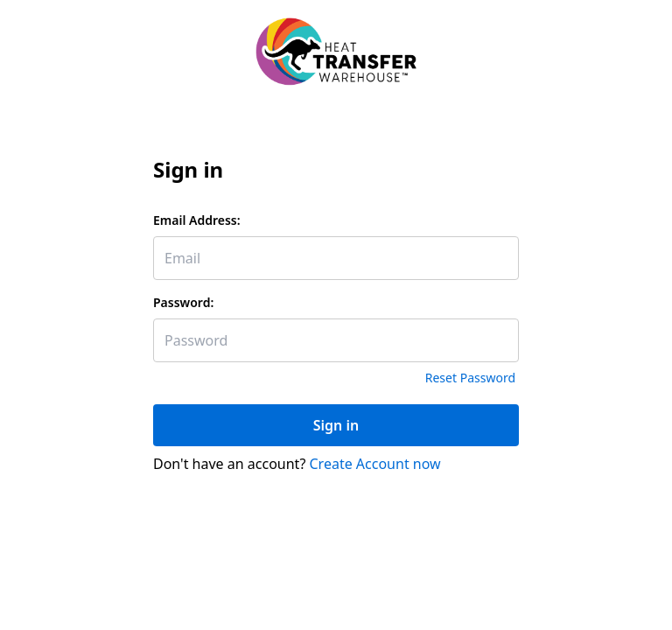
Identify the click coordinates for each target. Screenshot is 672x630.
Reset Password (470, 378)
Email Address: (197, 220)
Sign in (336, 425)
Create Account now (375, 464)
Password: (183, 302)
